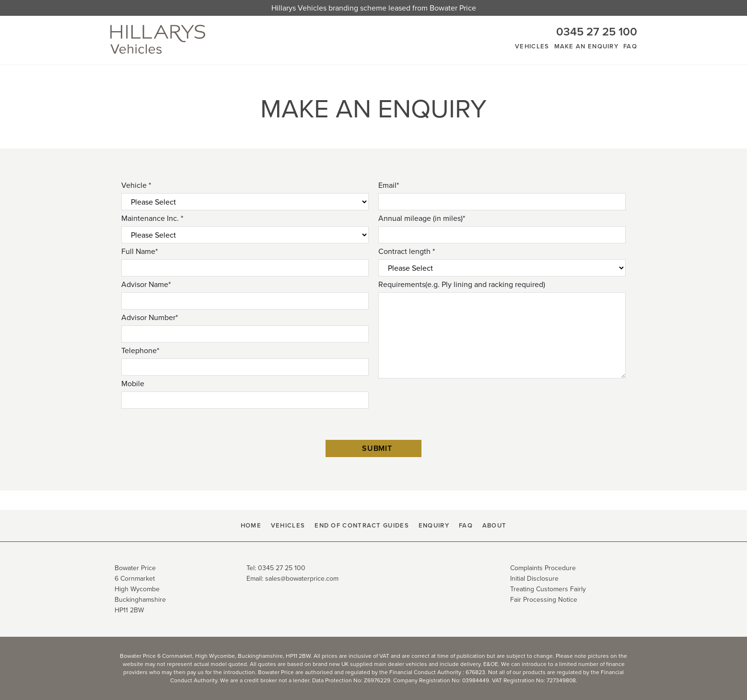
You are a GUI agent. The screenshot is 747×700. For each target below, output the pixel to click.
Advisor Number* (150, 317)
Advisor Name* (146, 284)
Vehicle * (136, 185)
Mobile (133, 384)
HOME (251, 525)
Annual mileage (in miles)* (422, 218)
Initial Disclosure (534, 579)
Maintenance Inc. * (152, 218)
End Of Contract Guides (362, 525)
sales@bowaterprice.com (302, 579)
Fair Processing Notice (544, 600)
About (495, 525)
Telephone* (140, 350)
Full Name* (140, 251)
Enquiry (434, 525)
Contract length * (407, 251)
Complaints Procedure (543, 568)
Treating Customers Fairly (548, 589)
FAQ (630, 46)
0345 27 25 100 (597, 32)
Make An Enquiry (587, 46)
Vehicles (532, 46)
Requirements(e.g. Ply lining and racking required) (462, 284)
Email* (389, 185)
